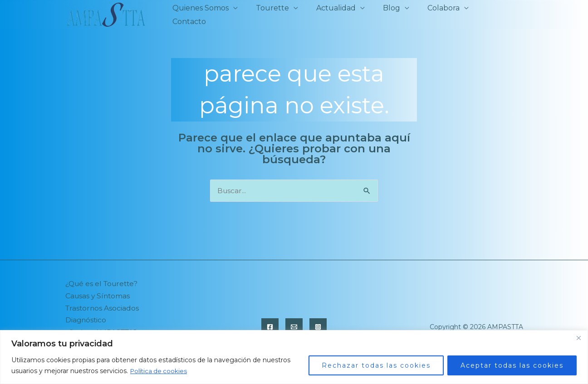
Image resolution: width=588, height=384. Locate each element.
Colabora (443, 15)
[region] (294, 357)
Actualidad (342, 15)
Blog (394, 15)
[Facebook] (270, 322)
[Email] (294, 322)
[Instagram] (318, 322)
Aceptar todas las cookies (512, 365)
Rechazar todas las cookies (376, 365)
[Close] (578, 338)
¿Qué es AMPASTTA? (103, 328)
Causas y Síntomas (99, 295)
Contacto (499, 15)
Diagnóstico (86, 317)
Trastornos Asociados (103, 306)
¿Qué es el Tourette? (104, 284)
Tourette (282, 15)
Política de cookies (160, 371)
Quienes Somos (214, 15)
